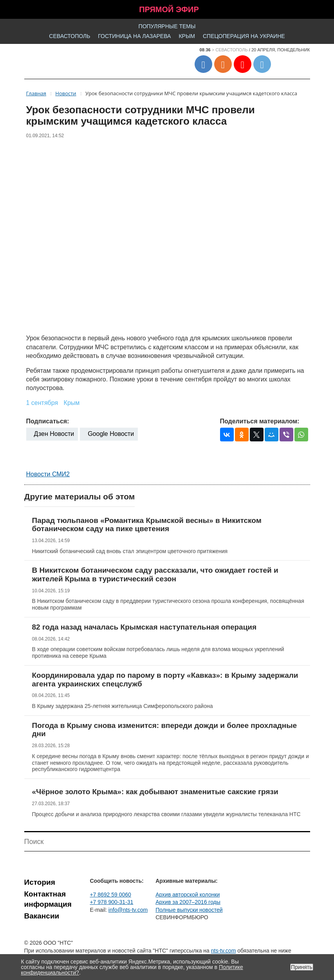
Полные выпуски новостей (189, 910)
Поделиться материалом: (260, 421)
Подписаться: (48, 421)
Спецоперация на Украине (244, 36)
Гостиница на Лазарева (134, 36)
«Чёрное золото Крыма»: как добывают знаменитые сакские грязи (155, 792)
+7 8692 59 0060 (110, 895)
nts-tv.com (224, 951)
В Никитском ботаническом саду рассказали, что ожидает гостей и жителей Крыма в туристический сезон (155, 574)
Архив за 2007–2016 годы (188, 902)
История (40, 882)
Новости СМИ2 (48, 474)
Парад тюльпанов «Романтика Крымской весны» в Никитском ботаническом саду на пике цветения (147, 525)
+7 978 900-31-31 (111, 902)
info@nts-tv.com (128, 910)
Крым (187, 36)
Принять (302, 967)
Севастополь (70, 36)
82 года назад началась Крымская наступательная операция (144, 627)
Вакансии (42, 916)
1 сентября (42, 403)
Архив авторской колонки (188, 895)
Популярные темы (167, 26)
